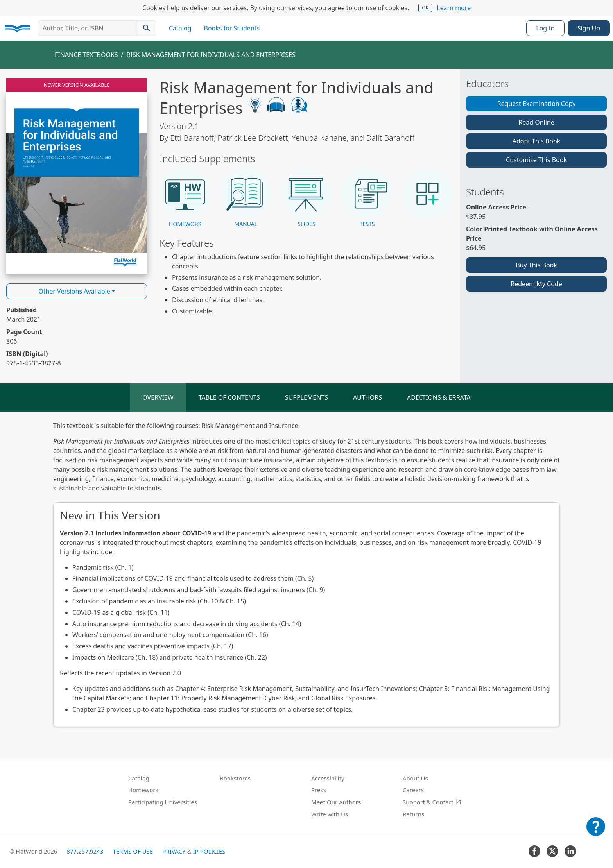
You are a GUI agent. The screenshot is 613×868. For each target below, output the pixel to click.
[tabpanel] (306, 574)
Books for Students (232, 28)
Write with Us (330, 814)
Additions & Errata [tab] (439, 397)
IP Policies (209, 851)
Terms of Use (133, 851)
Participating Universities (163, 802)
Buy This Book (536, 265)
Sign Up (589, 28)
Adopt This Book (537, 141)
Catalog (180, 28)
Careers (413, 790)
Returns (413, 814)
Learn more (454, 8)
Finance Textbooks (86, 55)
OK (425, 8)
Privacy (174, 851)
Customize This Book (536, 160)
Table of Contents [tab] (229, 397)
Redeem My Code (536, 284)
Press (319, 790)
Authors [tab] (367, 397)
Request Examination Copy (537, 104)
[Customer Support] (596, 832)
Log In (545, 28)
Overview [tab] (158, 397)
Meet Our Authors (336, 802)
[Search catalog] (147, 28)
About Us (415, 778)
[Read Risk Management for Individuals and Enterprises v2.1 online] (77, 176)
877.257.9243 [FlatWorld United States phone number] (85, 851)
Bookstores (235, 778)
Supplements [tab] (306, 397)
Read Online (536, 122)
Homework (143, 790)
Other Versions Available (74, 291)
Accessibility (328, 778)
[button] (185, 198)
